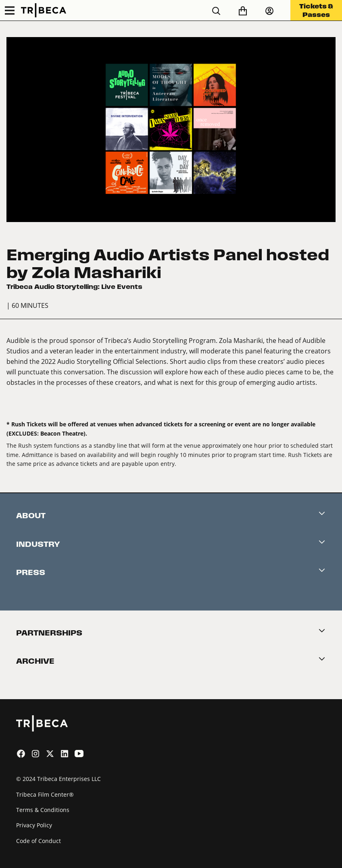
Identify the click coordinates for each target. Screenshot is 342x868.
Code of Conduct (39, 841)
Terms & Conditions (43, 810)
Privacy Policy (34, 825)
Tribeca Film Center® (45, 794)
